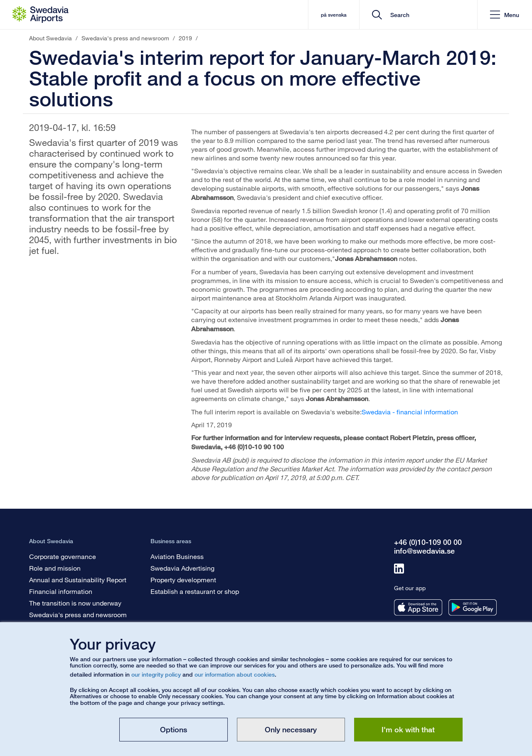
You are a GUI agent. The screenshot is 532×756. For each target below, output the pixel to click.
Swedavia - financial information (410, 412)
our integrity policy (156, 674)
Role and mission (55, 568)
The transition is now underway (75, 603)
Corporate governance (63, 556)
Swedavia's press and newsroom (78, 614)
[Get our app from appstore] (418, 607)
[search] (421, 15)
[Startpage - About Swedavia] (41, 15)
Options (174, 729)
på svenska (334, 15)
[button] (505, 15)
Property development (183, 580)
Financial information (61, 591)
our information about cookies (235, 674)
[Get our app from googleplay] (473, 607)
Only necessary (291, 729)
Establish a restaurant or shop (195, 591)
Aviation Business (177, 556)
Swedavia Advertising (182, 568)
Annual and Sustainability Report (78, 580)
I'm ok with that (408, 729)
